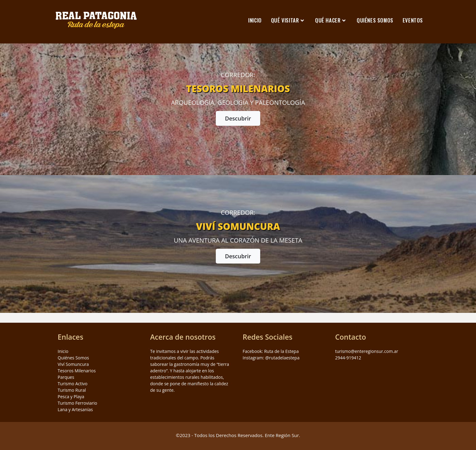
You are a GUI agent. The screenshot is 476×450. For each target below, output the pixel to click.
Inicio (63, 351)
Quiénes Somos (73, 358)
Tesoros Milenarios (77, 371)
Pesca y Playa (71, 397)
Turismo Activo (73, 384)
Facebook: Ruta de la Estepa (271, 351)
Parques (66, 377)
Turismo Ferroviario (77, 403)
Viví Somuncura (73, 364)
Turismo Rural (72, 390)
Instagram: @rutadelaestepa (271, 358)
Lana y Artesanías (75, 409)
